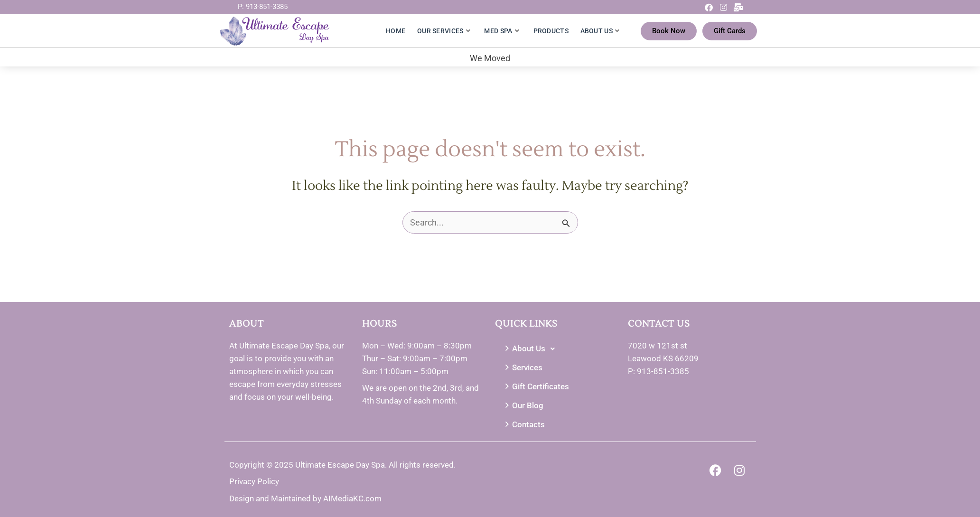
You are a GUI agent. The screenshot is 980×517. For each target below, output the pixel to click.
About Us (600, 31)
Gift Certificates (536, 387)
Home (396, 31)
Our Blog (523, 406)
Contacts (524, 425)
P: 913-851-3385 (263, 7)
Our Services (444, 31)
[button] (557, 349)
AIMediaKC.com (352, 498)
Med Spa (501, 31)
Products (551, 31)
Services (523, 368)
